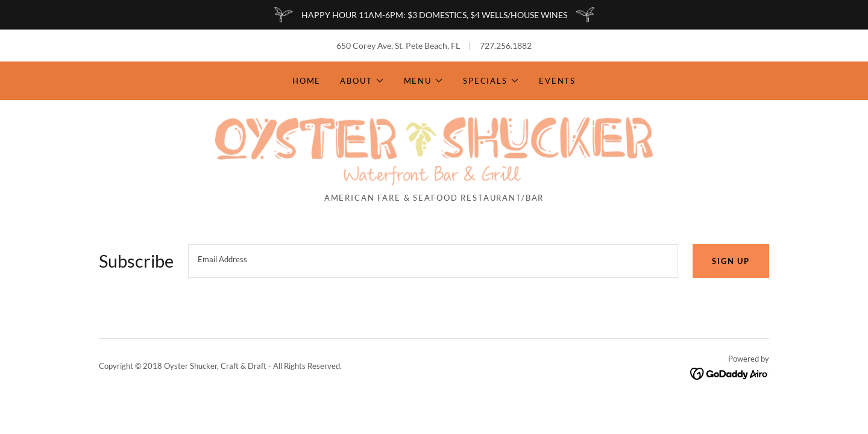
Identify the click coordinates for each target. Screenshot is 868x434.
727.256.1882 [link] (506, 46)
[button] (362, 81)
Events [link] (557, 81)
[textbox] (433, 261)
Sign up (731, 261)
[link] (434, 150)
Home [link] (307, 81)
